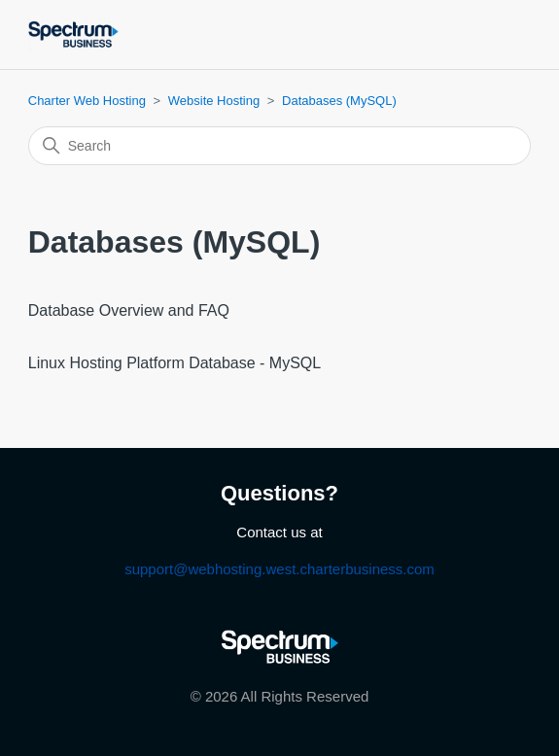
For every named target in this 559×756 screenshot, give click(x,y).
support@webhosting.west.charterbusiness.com (279, 569)
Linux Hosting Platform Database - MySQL (175, 363)
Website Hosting (214, 101)
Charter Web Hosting (87, 101)
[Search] (280, 146)
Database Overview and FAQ (129, 310)
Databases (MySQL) (339, 101)
